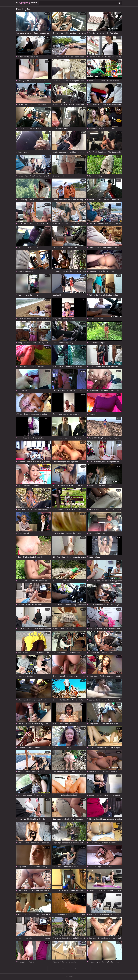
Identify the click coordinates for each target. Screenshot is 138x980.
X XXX (27, 3)
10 (93, 968)
